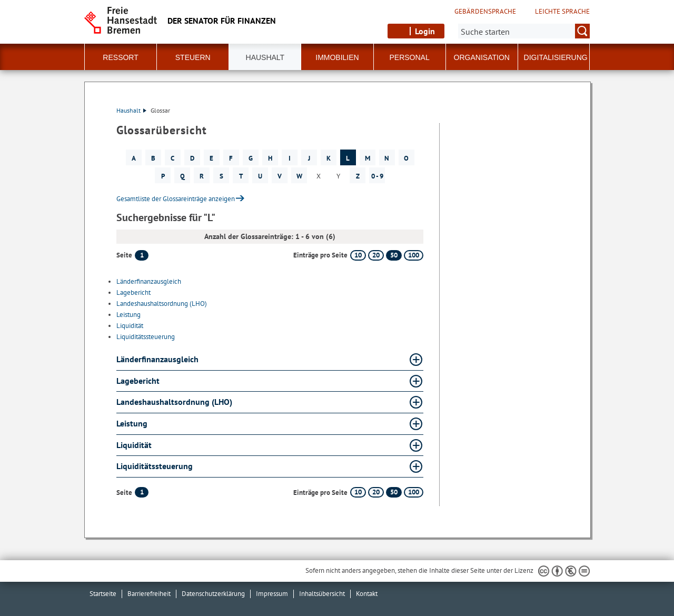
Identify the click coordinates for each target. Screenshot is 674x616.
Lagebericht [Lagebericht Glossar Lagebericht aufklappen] (138, 381)
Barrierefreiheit (149, 594)
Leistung (128, 315)
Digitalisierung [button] (556, 57)
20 (376, 255)
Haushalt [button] (265, 57)
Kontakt (367, 594)
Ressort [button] (120, 57)
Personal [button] (410, 57)
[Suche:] (524, 31)
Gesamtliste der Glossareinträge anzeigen (176, 199)
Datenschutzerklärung (213, 594)
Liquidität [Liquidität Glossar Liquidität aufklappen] (134, 445)
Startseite (103, 594)
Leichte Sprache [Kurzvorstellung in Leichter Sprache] (562, 12)
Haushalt (131, 110)
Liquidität (130, 326)
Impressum (272, 594)
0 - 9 (377, 176)
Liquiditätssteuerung (146, 337)
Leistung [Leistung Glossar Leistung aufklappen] (132, 423)
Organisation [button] (482, 57)
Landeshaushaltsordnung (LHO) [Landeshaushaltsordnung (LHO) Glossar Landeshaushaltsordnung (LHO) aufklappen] (174, 402)
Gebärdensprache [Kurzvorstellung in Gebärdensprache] (485, 12)
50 (394, 255)
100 (414, 255)
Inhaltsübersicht (322, 594)
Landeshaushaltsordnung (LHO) (162, 304)
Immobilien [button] (337, 57)
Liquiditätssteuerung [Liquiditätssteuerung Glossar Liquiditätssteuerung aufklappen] (155, 466)
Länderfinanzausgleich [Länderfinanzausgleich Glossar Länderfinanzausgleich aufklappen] (157, 359)
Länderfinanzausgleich (149, 281)
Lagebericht (133, 292)
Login (425, 31)
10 (358, 255)
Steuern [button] (193, 57)
